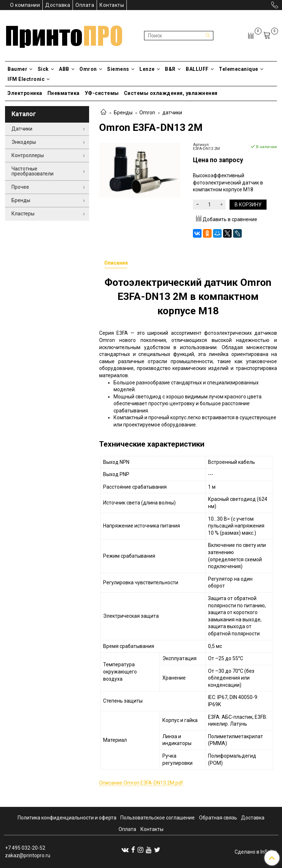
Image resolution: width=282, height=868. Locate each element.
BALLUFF (200, 69)
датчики (172, 113)
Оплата (85, 5)
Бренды (123, 113)
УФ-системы (102, 93)
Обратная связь (218, 818)
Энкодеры (24, 142)
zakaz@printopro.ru (28, 855)
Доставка (58, 5)
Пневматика (64, 93)
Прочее (20, 187)
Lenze (150, 69)
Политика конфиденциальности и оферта (67, 818)
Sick (46, 69)
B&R (173, 69)
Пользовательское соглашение (158, 818)
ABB (67, 69)
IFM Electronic (29, 79)
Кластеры (23, 214)
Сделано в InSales (256, 852)
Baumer (20, 69)
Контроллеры (28, 155)
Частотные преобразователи (33, 171)
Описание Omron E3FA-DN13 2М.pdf (141, 783)
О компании (25, 5)
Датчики (22, 129)
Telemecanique (241, 69)
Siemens (121, 69)
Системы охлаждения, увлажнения (171, 93)
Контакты (112, 5)
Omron (91, 69)
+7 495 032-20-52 (25, 848)
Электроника (25, 93)
